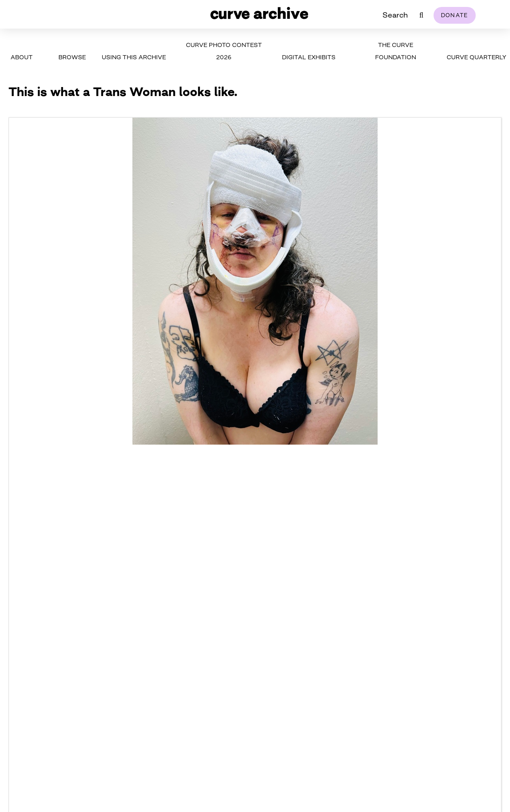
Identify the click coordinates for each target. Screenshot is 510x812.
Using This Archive (134, 57)
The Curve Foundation (396, 51)
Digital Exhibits (309, 57)
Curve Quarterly (476, 57)
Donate (455, 15)
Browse (72, 57)
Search (395, 15)
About (22, 57)
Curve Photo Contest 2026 (224, 51)
